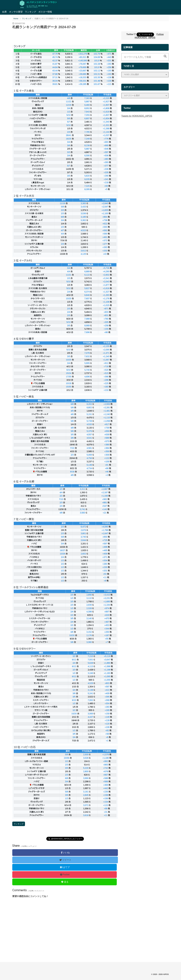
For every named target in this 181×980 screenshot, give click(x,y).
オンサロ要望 (16, 12)
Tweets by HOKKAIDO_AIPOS (137, 116)
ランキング (30, 12)
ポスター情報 (45, 12)
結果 (5, 12)
